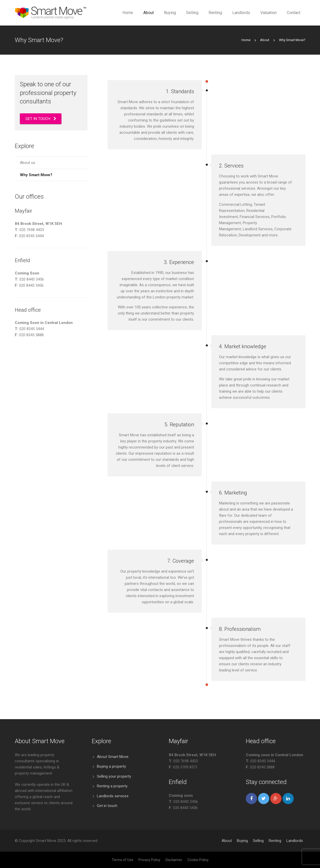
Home (246, 40)
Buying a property (111, 766)
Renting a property (112, 786)
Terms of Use (123, 860)
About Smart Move (113, 757)
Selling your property (114, 776)
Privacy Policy (149, 860)
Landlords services (113, 796)
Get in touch (107, 806)
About (265, 40)
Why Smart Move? (36, 175)
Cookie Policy (198, 860)
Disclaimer (174, 860)
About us (28, 163)
